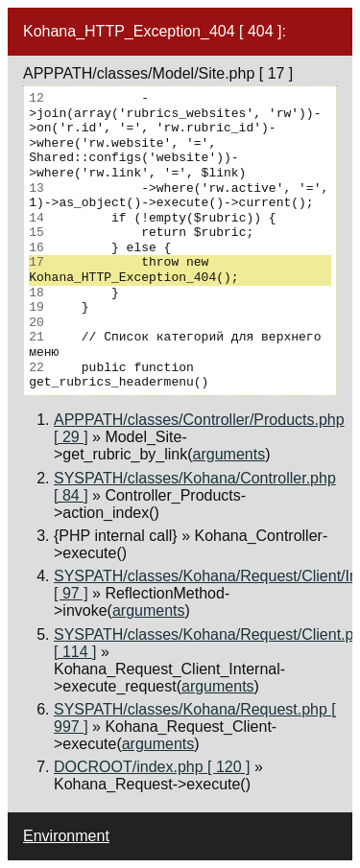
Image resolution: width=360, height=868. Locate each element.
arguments (229, 454)
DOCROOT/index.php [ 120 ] (152, 767)
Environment (66, 836)
